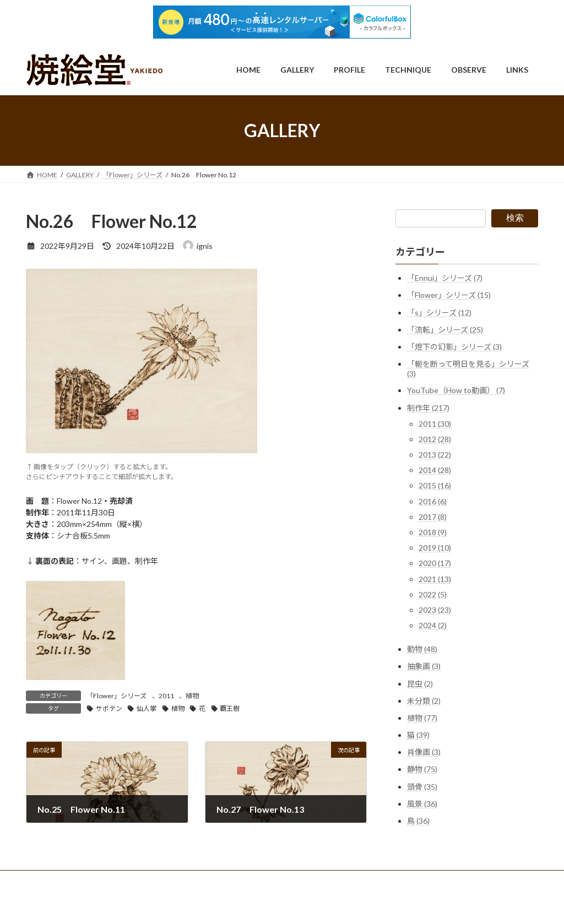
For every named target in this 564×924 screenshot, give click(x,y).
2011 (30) (435, 424)
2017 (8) (433, 517)
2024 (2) (433, 625)
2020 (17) (435, 563)
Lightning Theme (283, 904)
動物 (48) (422, 649)
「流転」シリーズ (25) (445, 330)
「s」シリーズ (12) (439, 312)
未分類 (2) (424, 701)
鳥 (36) (418, 821)
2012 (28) (435, 439)
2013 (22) (435, 455)
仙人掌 (147, 708)
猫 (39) (418, 735)
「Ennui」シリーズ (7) (445, 278)
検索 (515, 218)
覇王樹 (230, 708)
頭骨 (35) (422, 787)
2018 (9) (433, 532)
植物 (192, 696)
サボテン (109, 708)
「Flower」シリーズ (116, 696)
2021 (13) (435, 579)
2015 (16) (435, 486)
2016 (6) (433, 501)
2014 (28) (435, 470)
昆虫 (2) (420, 684)
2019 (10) (435, 548)
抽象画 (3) (424, 666)
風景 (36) (422, 804)
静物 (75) (422, 770)
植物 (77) (422, 718)
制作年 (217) (428, 408)
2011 (166, 696)
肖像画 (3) (424, 752)
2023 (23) (435, 610)
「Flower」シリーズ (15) (449, 295)
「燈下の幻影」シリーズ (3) (454, 347)
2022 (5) (433, 594)
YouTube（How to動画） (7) (456, 390)
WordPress (234, 904)
